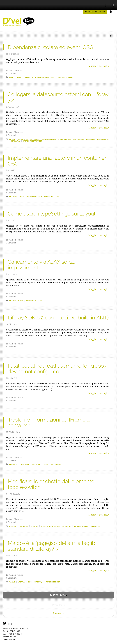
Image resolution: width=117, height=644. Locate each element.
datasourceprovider (32, 141)
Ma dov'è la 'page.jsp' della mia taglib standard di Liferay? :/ (52, 546)
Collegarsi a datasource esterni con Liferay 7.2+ (58, 97)
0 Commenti (11, 73)
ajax (40, 301)
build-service (65, 139)
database (91, 139)
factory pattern (34, 197)
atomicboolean (65, 77)
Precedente (58, 605)
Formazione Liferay (95, 12)
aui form (24, 526)
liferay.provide (16, 301)
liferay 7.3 (28, 77)
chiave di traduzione (50, 526)
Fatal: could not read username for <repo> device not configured (57, 369)
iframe (58, 464)
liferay (13, 139)
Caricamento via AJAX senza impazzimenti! (42, 265)
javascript (37, 464)
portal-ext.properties (29, 139)
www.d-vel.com (10, 637)
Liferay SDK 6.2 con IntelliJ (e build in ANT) (58, 318)
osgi (19, 77)
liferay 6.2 (14, 464)
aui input (14, 526)
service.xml (79, 139)
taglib (12, 582)
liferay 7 (13, 197)
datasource (103, 139)
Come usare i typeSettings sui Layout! (52, 214)
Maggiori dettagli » (99, 66)
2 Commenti (11, 243)
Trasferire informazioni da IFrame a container (49, 423)
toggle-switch (81, 526)
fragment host (53, 582)
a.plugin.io (31, 301)
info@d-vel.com (10, 639)
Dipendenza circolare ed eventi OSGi (51, 47)
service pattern (52, 197)
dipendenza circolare (45, 77)
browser (25, 464)
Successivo (58, 613)
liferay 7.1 (67, 526)
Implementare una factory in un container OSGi (57, 161)
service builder (49, 139)
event (12, 77)
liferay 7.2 (16, 141)
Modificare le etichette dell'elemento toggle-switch (51, 484)
